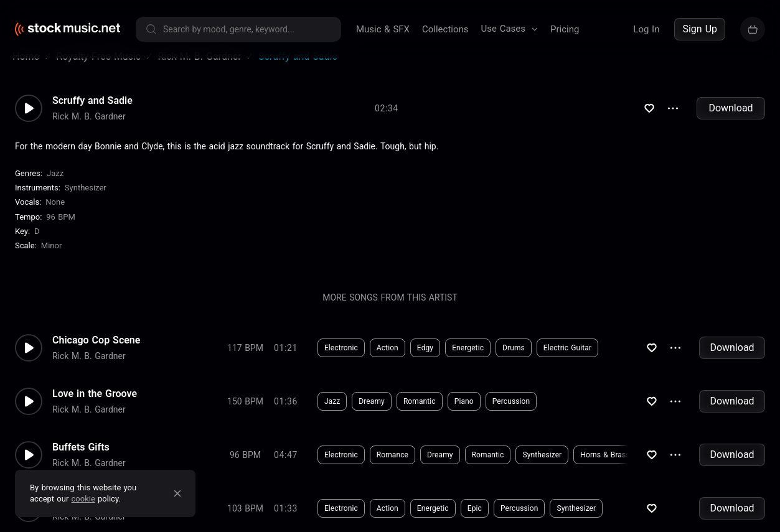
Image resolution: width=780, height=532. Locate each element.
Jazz (55, 188)
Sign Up (700, 29)
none (55, 217)
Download (731, 123)
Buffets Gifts (81, 462)
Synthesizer (86, 203)
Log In (646, 29)
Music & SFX (383, 29)
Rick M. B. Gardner (89, 131)
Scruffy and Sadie (92, 116)
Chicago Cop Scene (96, 355)
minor (52, 260)
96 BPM (61, 232)
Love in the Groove (95, 409)
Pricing (565, 29)
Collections (445, 29)
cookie (83, 499)
